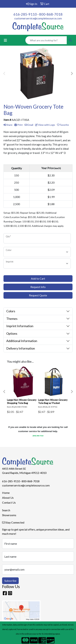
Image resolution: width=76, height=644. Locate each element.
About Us (8, 498)
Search (6, 510)
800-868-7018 (51, 14)
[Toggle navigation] (5, 40)
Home (6, 493)
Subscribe (10, 581)
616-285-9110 (25, 14)
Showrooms (9, 515)
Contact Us (9, 502)
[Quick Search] (46, 40)
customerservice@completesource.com (38, 18)
